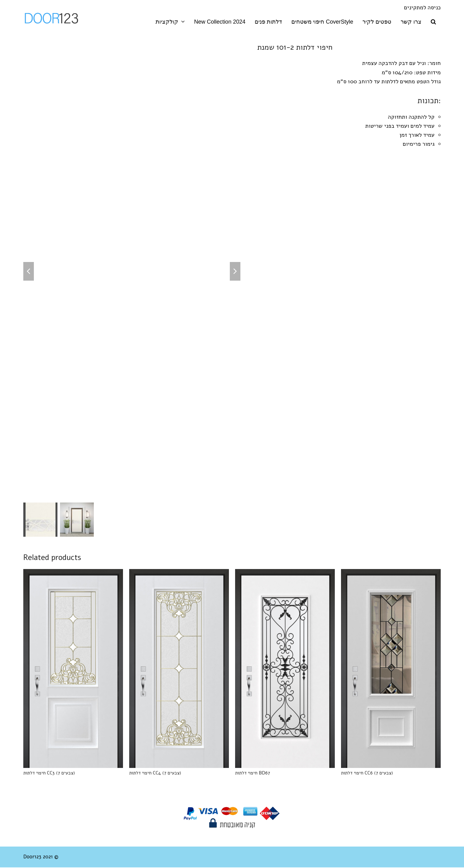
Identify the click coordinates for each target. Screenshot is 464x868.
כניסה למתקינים (422, 7)
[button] (433, 22)
